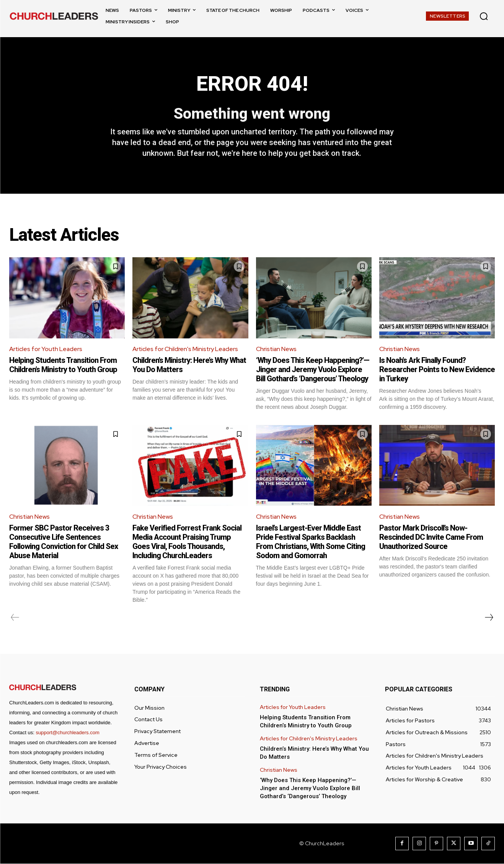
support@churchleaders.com (67, 733)
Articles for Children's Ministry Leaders (186, 350)
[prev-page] (15, 618)
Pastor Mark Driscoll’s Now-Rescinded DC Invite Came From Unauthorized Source (431, 537)
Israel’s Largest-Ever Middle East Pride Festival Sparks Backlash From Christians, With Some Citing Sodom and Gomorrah (311, 542)
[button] (484, 16)
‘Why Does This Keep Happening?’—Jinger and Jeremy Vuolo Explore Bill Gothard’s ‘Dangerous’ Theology (313, 370)
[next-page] (489, 618)
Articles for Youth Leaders (46, 350)
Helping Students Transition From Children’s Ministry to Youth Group (63, 365)
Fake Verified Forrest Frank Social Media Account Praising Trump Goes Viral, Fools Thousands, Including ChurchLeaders (187, 542)
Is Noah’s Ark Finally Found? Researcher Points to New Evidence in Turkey (437, 370)
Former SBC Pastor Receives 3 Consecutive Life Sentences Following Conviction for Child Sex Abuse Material (64, 542)
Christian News (277, 350)
